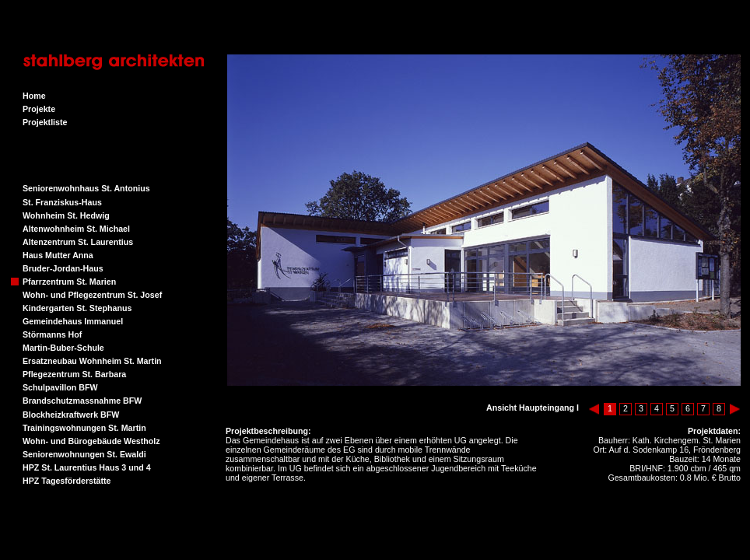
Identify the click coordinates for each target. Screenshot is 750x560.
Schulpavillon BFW (60, 387)
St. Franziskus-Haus (62, 202)
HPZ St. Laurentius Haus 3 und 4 (87, 467)
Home (34, 96)
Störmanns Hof (52, 334)
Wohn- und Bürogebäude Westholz (91, 441)
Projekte (39, 109)
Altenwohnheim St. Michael (76, 229)
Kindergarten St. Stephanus (77, 308)
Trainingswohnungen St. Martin (84, 428)
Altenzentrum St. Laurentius (78, 242)
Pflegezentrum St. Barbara (74, 374)
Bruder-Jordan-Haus (63, 268)
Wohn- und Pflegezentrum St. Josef (92, 295)
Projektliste (45, 122)
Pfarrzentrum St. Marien (69, 282)
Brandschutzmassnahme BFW (82, 401)
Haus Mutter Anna (58, 255)
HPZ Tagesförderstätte (67, 481)
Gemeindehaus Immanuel (73, 321)
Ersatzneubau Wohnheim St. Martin (92, 361)
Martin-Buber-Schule (63, 348)
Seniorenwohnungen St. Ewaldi (84, 454)
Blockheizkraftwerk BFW (71, 415)
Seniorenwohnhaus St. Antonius (86, 188)
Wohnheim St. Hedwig (66, 215)
